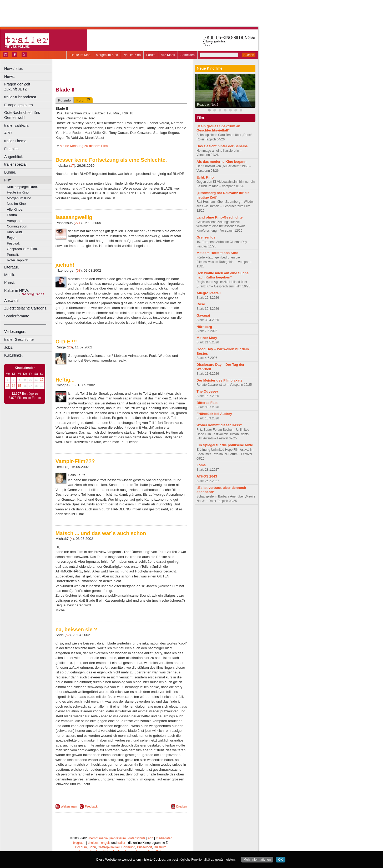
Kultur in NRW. (17, 291)
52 (68, 635)
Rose (201, 304)
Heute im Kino (80, 55)
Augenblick (13, 157)
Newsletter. (14, 69)
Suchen (249, 55)
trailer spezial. (16, 164)
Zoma (201, 465)
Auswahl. (12, 301)
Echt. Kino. (206, 177)
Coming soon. (17, 226)
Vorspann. (15, 221)
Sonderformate (17, 316)
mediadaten (164, 838)
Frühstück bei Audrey (214, 414)
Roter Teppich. (18, 260)
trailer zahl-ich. (17, 125)
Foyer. (12, 238)
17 (72, 166)
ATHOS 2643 (207, 476)
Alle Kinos (168, 55)
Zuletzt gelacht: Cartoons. (26, 308)
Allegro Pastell (209, 293)
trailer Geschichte (19, 339)
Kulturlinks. (13, 355)
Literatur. (12, 267)
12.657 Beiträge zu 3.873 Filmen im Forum (25, 396)
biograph (79, 843)
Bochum (81, 847)
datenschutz (137, 838)
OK (281, 860)
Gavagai (203, 315)
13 (8, 386)
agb (151, 838)
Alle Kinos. (15, 209)
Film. (8, 180)
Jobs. (9, 347)
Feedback (91, 806)
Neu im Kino (132, 55)
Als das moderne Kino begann (221, 162)
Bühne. (10, 172)
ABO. (9, 133)
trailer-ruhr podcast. (21, 97)
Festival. (13, 243)
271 (78, 223)
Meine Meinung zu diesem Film (84, 146)
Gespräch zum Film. (22, 249)
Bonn (92, 847)
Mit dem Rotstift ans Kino (217, 253)
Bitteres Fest (207, 403)
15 (19, 386)
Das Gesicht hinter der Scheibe (222, 146)
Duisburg (160, 847)
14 (14, 386)
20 (70, 347)
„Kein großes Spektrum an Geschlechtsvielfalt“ (218, 128)
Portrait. (13, 255)
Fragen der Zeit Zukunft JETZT (29, 87)
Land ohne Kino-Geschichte (220, 217)
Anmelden (188, 55)
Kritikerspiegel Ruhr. (22, 187)
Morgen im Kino (107, 55)
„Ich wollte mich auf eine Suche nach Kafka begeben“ (223, 275)
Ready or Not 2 (208, 105)
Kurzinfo (64, 100)
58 (79, 270)
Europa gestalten (19, 105)
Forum (151, 55)
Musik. (10, 275)
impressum (118, 838)
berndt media (99, 838)
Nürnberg (204, 327)
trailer (121, 843)
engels (106, 843)
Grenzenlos (206, 237)
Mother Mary (207, 338)
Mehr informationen (257, 860)
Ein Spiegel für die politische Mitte (225, 445)
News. (9, 77)
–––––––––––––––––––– (25, 324)
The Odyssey (207, 391)
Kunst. (10, 283)
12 (42, 380)
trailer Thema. (16, 141)
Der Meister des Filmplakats (219, 380)
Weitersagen (69, 806)
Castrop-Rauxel (109, 847)
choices (93, 843)
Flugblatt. (12, 149)
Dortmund (128, 847)
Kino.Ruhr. (15, 232)
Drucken (182, 806)
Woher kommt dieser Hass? (219, 425)
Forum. (12, 215)
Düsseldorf (145, 847)
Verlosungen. (15, 332)
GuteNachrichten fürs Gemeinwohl (22, 115)
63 (72, 385)
